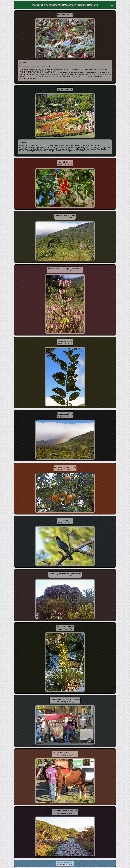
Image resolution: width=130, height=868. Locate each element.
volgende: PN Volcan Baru (65, 864)
